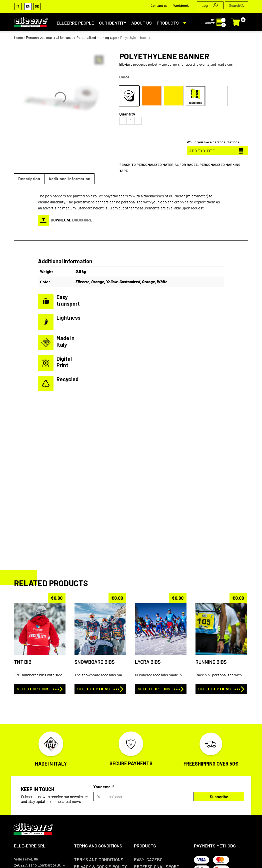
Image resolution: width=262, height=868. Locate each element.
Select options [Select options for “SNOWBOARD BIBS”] (94, 689)
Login (210, 5)
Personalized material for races (50, 37)
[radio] (129, 96)
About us (141, 23)
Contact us (159, 5)
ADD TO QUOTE (202, 151)
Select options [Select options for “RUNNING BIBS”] (215, 689)
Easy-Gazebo (148, 859)
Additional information (69, 178)
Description (29, 178)
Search (236, 5)
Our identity (113, 23)
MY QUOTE (215, 21)
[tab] (29, 179)
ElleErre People (75, 23)
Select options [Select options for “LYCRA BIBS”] (154, 689)
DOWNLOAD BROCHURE (65, 220)
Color (124, 77)
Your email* (104, 786)
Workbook (181, 5)
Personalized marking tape (97, 37)
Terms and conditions (99, 859)
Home (18, 37)
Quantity (127, 114)
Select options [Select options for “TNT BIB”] (33, 689)
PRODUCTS (172, 23)
